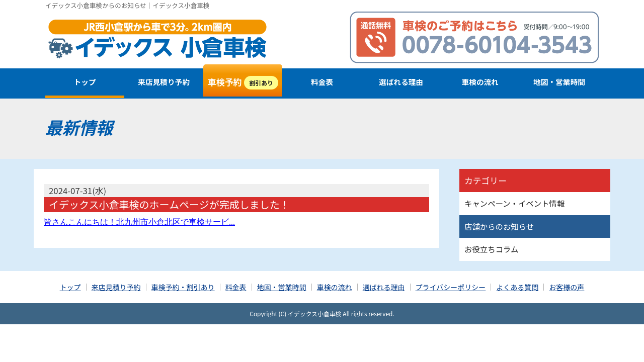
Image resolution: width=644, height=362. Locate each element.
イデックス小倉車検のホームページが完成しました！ (169, 204)
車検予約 (243, 82)
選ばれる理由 (401, 82)
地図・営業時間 (559, 82)
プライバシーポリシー (451, 287)
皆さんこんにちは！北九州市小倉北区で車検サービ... (139, 222)
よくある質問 (517, 287)
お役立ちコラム (491, 249)
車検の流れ (480, 82)
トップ (85, 82)
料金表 (322, 82)
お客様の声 (567, 287)
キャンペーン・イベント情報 (514, 203)
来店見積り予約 (164, 82)
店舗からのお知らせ (499, 226)
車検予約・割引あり (183, 287)
